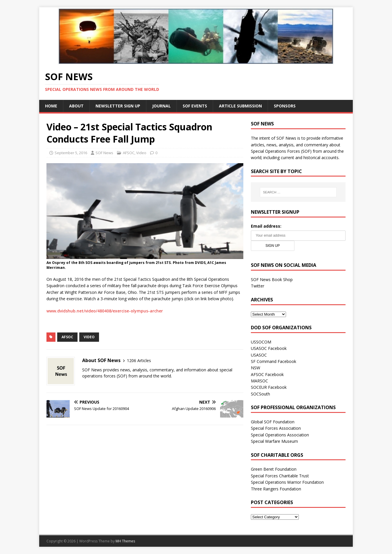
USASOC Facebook (269, 348)
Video (141, 153)
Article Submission (240, 106)
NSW (256, 368)
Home (51, 106)
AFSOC (129, 153)
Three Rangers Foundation (276, 489)
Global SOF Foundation (273, 422)
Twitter (258, 286)
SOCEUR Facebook (269, 387)
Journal (161, 106)
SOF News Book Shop (272, 279)
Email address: (266, 226)
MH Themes (125, 541)
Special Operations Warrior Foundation (287, 482)
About (76, 106)
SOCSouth (260, 394)
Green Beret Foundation (274, 469)
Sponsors (285, 106)
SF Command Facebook (274, 361)
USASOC (259, 355)
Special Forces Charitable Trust (280, 476)
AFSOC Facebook (267, 374)
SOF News (104, 153)
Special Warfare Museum (274, 441)
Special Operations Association (280, 435)
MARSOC (259, 381)
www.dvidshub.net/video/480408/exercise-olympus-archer (105, 311)
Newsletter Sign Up (118, 106)
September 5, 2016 (71, 153)
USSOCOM (261, 342)
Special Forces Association (276, 428)
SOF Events (195, 106)
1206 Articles (139, 360)
